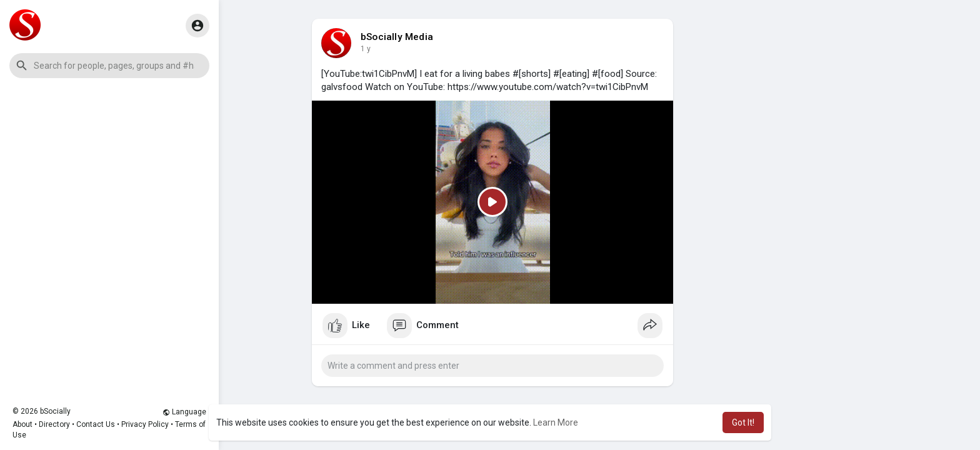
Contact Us (96, 424)
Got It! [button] (743, 422)
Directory (54, 424)
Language (184, 412)
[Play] (492, 202)
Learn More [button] (556, 422)
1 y (366, 49)
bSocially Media (397, 37)
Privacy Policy (145, 424)
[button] (109, 66)
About (22, 424)
